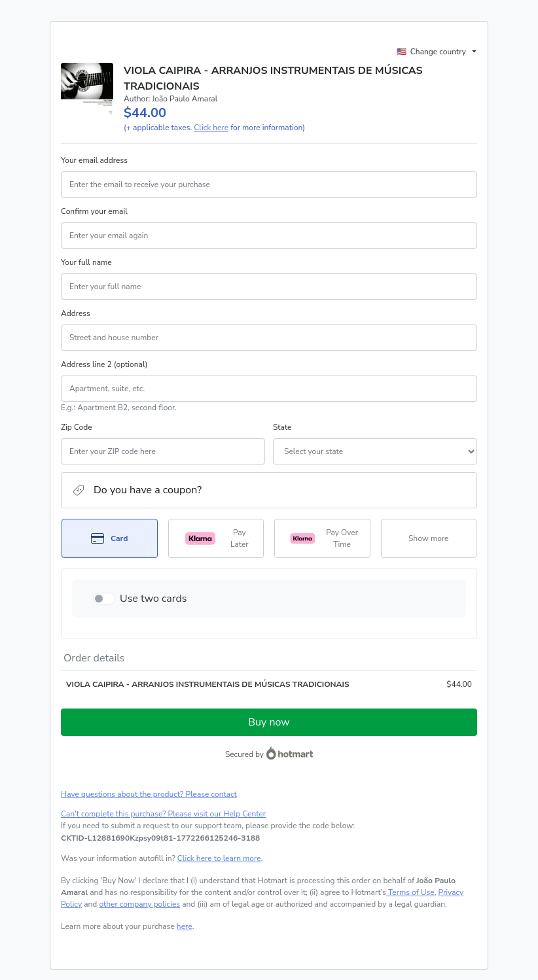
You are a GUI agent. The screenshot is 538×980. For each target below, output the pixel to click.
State (282, 427)
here (185, 926)
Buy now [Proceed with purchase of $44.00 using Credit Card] (269, 722)
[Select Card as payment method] (110, 538)
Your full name (86, 262)
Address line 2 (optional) (104, 364)
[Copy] (160, 838)
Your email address (94, 160)
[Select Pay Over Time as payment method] (322, 538)
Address (76, 313)
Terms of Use (410, 892)
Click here (211, 128)
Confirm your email (94, 211)
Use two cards (153, 599)
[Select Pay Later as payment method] (216, 538)
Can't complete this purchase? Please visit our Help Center (163, 814)
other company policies (139, 904)
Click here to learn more (219, 858)
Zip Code (77, 427)
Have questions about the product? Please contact (149, 794)
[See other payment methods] (429, 538)
